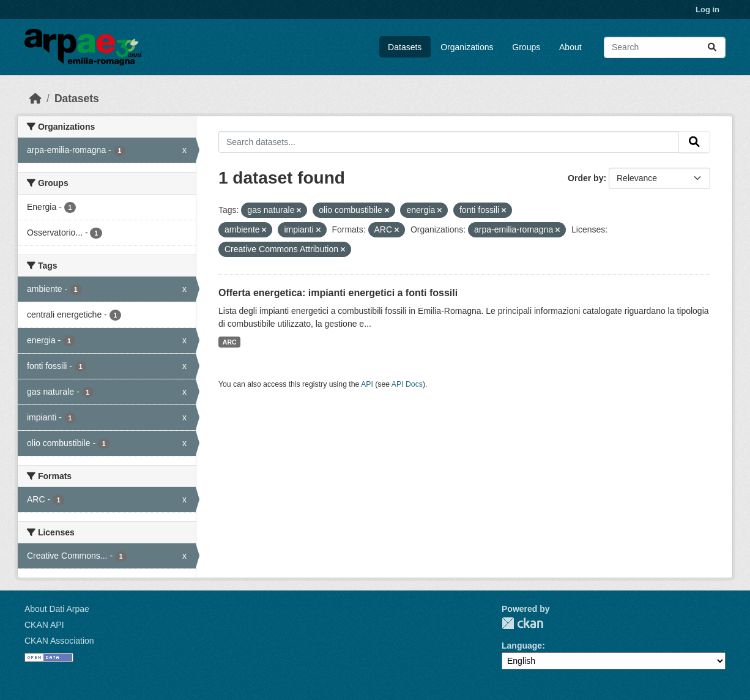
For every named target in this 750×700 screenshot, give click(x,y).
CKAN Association (59, 641)
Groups (526, 47)
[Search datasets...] (665, 47)
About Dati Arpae (57, 609)
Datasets (405, 47)
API (367, 384)
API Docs (407, 384)
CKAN (522, 623)
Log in (707, 9)
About (570, 47)
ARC (230, 342)
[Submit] (712, 47)
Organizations (467, 47)
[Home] (35, 99)
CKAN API (44, 625)
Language (522, 646)
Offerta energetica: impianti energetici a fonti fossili (338, 293)
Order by (585, 178)
